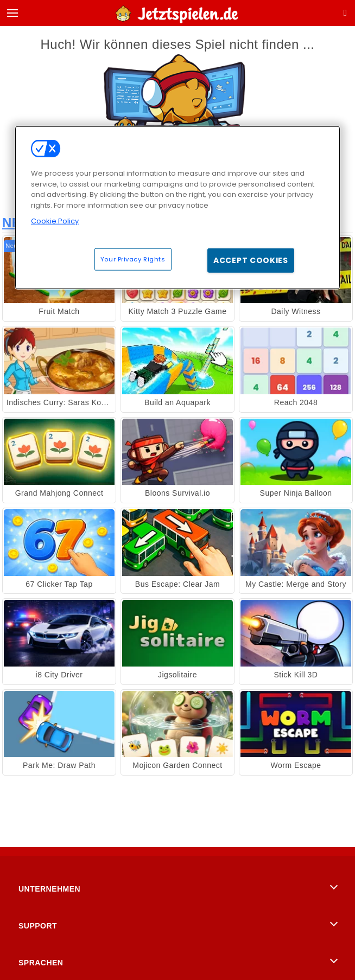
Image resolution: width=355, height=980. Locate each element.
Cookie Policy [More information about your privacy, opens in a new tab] (55, 221)
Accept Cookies (251, 260)
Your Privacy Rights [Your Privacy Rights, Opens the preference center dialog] (133, 259)
